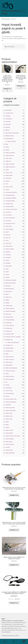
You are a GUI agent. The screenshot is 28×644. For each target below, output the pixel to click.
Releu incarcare (10, 359)
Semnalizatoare (10, 393)
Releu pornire (9, 365)
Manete (8, 277)
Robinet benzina (10, 376)
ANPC (3, 619)
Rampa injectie (9, 348)
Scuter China (9, 391)
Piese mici (8, 314)
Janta (7, 269)
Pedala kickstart (10, 309)
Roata (7, 374)
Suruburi (8, 447)
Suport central (9, 430)
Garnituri (8, 252)
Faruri (7, 232)
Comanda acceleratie (11, 192)
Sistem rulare (9, 416)
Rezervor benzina (10, 371)
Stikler (7, 425)
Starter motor (9, 419)
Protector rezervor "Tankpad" (13, 337)
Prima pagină (7, 19)
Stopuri (7, 427)
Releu (7, 354)
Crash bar (8, 212)
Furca (7, 241)
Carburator (8, 178)
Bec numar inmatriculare (12, 133)
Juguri (7, 272)
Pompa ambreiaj (10, 320)
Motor (7, 294)
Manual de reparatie (11, 280)
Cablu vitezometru (10, 167)
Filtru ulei (8, 238)
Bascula (8, 127)
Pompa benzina (10, 325)
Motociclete (9, 292)
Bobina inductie (10, 136)
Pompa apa (9, 323)
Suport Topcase (10, 444)
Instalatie (8, 263)
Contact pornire (10, 207)
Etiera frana (9, 226)
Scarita (7, 385)
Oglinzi (7, 300)
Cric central (9, 215)
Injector (7, 260)
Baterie (7, 130)
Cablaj (7, 150)
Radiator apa (9, 340)
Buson (7, 147)
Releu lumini (9, 362)
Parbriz (7, 303)
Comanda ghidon (10, 195)
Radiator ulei (9, 345)
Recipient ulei (9, 351)
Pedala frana (9, 306)
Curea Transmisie (10, 218)
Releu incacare (10, 357)
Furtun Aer (8, 243)
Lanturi (7, 275)
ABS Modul (9, 110)
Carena (7, 181)
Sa (6, 382)
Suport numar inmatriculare (13, 436)
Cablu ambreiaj (10, 156)
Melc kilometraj (10, 289)
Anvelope (8, 122)
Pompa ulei (9, 331)
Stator (7, 422)
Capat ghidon (9, 175)
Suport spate (9, 442)
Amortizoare (9, 119)
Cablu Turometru (10, 164)
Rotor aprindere (10, 379)
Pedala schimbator (10, 311)
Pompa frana (9, 328)
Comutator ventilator (11, 198)
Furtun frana (9, 246)
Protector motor (10, 334)
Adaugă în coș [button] (7, 90)
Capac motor (9, 173)
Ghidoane (8, 258)
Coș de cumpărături (22, 641)
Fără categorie (9, 229)
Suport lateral (9, 433)
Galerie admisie (10, 249)
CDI (7, 184)
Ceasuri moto (9, 187)
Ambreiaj (8, 116)
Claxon (7, 190)
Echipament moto (10, 223)
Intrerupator (9, 266)
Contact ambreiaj (10, 201)
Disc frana (8, 221)
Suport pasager (10, 439)
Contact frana (9, 204)
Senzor (7, 396)
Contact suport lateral (11, 209)
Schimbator (9, 388)
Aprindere (8, 124)
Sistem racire (9, 413)
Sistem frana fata (10, 408)
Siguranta (8, 405)
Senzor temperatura (11, 402)
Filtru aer (8, 235)
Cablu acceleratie (10, 153)
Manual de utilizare (11, 283)
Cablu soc (8, 161)
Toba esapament (10, 453)
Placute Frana (9, 317)
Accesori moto (9, 113)
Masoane (8, 286)
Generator (8, 255)
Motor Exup (9, 297)
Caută (14, 642)
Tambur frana (9, 450)
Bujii (7, 144)
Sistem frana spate (10, 410)
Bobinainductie (9, 139)
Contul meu (5, 642)
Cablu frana (9, 158)
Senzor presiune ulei (11, 399)
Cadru (7, 170)
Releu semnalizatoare (13, 342)
